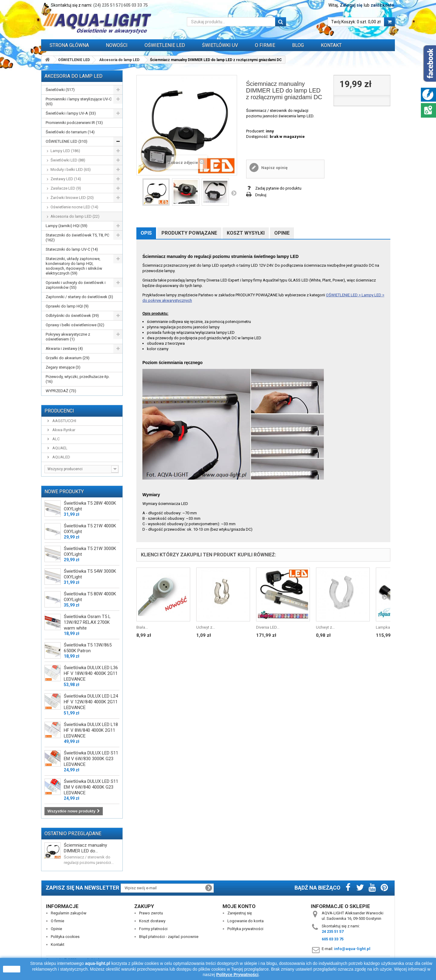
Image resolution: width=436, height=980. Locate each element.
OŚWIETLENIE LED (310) (67, 141)
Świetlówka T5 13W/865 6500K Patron (88, 648)
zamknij (12, 969)
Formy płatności (153, 929)
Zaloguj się (351, 5)
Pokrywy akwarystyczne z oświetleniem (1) (68, 337)
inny (270, 131)
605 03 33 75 (136, 5)
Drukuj (261, 195)
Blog (298, 45)
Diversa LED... (268, 627)
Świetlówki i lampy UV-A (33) (71, 113)
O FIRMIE (265, 45)
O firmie (57, 921)
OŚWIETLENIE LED (165, 45)
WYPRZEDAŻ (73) (61, 391)
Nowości (117, 45)
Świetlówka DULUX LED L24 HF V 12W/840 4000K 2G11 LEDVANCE (91, 702)
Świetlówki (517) (60, 90)
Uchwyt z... (206, 627)
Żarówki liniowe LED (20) (72, 198)
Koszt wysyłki (246, 233)
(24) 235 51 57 (107, 5)
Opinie (282, 233)
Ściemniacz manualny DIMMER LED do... (85, 848)
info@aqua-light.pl (352, 949)
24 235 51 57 (333, 931)
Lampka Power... (390, 627)
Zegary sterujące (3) (63, 367)
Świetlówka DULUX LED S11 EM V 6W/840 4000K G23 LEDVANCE (91, 787)
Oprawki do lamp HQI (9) (67, 306)
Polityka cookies (65, 937)
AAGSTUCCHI (64, 421)
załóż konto (382, 5)
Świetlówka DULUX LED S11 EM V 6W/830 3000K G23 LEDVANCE (91, 759)
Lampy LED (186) (65, 151)
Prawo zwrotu (151, 913)
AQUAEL (59, 448)
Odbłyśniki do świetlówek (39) (72, 316)
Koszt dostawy (152, 921)
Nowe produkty (64, 492)
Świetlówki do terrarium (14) (70, 132)
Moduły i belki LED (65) (71, 169)
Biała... (142, 627)
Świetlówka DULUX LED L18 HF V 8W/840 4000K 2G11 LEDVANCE (91, 730)
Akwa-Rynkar (63, 430)
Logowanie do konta (246, 921)
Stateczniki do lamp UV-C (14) (72, 249)
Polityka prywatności (245, 929)
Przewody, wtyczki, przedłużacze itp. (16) (78, 379)
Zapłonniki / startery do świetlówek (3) (79, 297)
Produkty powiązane (189, 233)
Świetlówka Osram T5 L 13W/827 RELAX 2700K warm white (87, 622)
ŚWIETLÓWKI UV (220, 45)
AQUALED (61, 457)
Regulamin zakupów (69, 913)
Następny (234, 193)
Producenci (59, 411)
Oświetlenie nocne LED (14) (74, 207)
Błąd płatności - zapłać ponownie (169, 937)
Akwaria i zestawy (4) (64, 348)
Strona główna (69, 45)
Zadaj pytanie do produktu (278, 188)
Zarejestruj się (240, 913)
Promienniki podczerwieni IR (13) (74, 123)
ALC (55, 439)
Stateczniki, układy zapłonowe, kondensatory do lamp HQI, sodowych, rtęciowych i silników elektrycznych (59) (74, 266)
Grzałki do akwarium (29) (68, 358)
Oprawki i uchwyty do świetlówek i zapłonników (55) (76, 285)
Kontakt (331, 45)
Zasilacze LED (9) (66, 188)
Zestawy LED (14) (66, 179)
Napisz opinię (274, 168)
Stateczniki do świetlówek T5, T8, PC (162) (77, 238)
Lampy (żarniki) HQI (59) (67, 226)
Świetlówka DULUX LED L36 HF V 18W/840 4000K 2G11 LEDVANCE (91, 673)
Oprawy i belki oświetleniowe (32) (75, 325)
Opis (146, 233)
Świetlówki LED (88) (68, 160)
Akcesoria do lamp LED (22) (75, 216)
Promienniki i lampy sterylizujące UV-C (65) (79, 101)
